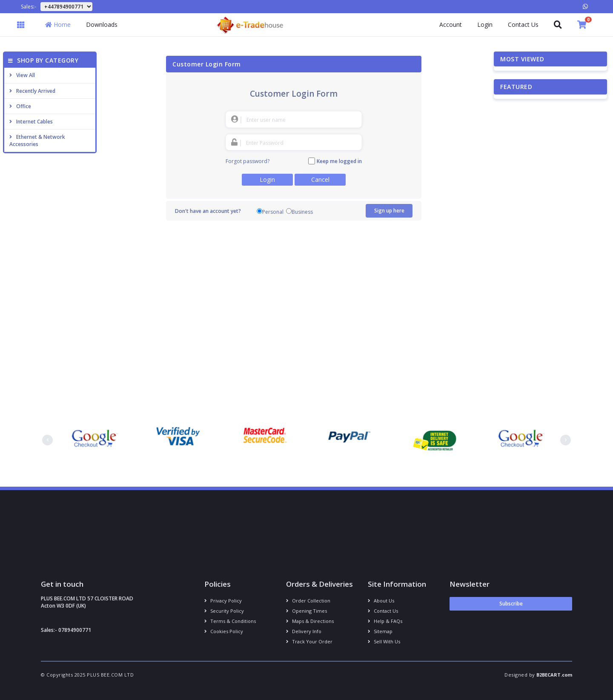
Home (58, 24)
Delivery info (304, 631)
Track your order (309, 641)
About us (381, 601)
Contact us (383, 611)
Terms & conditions (230, 621)
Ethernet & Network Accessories (37, 141)
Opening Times (306, 611)
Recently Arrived (32, 91)
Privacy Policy (223, 601)
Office (20, 106)
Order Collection (308, 601)
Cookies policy (224, 631)
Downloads (102, 24)
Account (451, 24)
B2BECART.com (554, 675)
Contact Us (523, 24)
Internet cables (31, 122)
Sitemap (380, 631)
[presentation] (47, 440)
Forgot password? (248, 161)
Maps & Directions (310, 621)
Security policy (224, 611)
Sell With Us (384, 641)
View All (22, 75)
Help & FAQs (385, 621)
